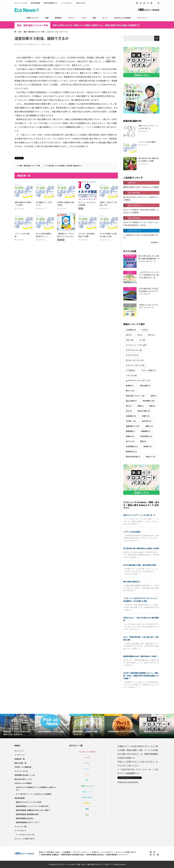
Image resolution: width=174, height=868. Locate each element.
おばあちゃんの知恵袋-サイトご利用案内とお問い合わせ (36, 789)
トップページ (20, 755)
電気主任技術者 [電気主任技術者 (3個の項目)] (133, 457)
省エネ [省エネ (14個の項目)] (130, 441)
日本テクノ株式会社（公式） (50, 852)
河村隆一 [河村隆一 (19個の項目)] (131, 421)
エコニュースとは (21, 3)
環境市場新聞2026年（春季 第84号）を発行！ (141, 656)
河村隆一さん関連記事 (23, 767)
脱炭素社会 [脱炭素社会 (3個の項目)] (131, 451)
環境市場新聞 (35, 3)
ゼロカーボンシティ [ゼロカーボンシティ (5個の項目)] (135, 360)
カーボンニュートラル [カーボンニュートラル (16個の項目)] (136, 345)
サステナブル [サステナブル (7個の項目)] (132, 355)
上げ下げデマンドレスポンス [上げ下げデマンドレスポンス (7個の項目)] (138, 380)
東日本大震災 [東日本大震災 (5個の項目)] (144, 411)
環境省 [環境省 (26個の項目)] (130, 436)
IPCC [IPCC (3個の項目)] (151, 335)
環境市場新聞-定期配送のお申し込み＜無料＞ (33, 810)
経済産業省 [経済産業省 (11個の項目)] (132, 446)
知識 (47, 18)
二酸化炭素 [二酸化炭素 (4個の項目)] (145, 386)
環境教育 (58, 18)
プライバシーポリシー (81, 852)
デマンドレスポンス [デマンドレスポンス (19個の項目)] (135, 365)
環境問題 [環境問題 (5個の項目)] (146, 431)
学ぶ (87, 775)
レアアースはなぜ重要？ (132, 532)
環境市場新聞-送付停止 (25, 818)
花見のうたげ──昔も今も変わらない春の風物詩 (141, 619)
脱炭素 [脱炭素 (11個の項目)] (148, 446)
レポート (71, 18)
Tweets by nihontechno (128, 782)
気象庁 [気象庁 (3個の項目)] (146, 416)
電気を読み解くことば (23, 779)
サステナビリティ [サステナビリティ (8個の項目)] (134, 350)
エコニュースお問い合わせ (25, 839)
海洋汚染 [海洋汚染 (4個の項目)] (147, 421)
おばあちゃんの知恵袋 (122, 18)
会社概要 (67, 852)
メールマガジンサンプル (25, 835)
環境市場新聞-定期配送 (50, 855)
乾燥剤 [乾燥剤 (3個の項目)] (130, 386)
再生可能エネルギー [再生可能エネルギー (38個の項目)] (135, 396)
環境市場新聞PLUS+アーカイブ (28, 822)
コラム (84, 18)
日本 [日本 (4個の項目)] (129, 411)
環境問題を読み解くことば (25, 775)
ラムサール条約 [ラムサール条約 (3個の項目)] (148, 370)
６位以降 (154, 242)
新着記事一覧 (20, 759)
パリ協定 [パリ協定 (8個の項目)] (130, 370)
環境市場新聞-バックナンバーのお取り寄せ (32, 806)
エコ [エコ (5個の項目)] (142, 340)
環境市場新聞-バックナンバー (118, 855)
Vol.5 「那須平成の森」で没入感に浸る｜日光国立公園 (141, 638)
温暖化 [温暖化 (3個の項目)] (149, 426)
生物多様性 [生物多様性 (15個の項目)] (146, 436)
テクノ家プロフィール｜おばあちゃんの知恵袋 (34, 794)
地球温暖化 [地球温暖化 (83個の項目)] (149, 401)
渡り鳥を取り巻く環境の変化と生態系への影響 (141, 548)
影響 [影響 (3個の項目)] (140, 406)
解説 (94, 18)
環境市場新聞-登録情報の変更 (27, 814)
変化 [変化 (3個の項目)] (129, 406)
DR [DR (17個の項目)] (129, 335)
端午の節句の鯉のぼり (132, 582)
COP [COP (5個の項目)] (145, 330)
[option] (17, 726)
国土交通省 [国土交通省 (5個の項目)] (131, 401)
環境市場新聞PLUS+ (51, 3)
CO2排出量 (50, 166)
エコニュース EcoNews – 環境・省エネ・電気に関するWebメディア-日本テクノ (141, 505)
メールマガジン (67, 3)
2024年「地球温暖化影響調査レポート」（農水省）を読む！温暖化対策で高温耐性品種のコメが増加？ (141, 676)
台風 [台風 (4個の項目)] (153, 396)
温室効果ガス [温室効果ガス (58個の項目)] (133, 426)
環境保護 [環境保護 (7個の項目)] (130, 431)
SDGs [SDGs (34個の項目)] (130, 340)
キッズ (105, 18)
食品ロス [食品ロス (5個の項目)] (151, 457)
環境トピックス (33, 18)
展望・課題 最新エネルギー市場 (32, 25)
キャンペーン (142, 18)
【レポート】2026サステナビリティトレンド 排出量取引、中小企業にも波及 (141, 600)
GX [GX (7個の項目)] (140, 335)
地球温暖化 (62, 166)
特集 (87, 780)
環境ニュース (87, 792)
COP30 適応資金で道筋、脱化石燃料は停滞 (140, 565)
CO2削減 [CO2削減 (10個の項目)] (131, 330)
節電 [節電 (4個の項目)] (143, 441)
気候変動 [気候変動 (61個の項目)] (131, 416)
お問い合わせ (81, 3)
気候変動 (69, 166)
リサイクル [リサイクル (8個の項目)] (131, 375)
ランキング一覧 (20, 826)
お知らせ (95, 852)
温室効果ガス (77, 166)
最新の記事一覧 (20, 763)
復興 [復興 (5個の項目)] (152, 406)
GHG (56, 166)
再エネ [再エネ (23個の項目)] (130, 391)
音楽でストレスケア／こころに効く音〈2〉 (140, 515)
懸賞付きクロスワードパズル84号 (29, 802)
